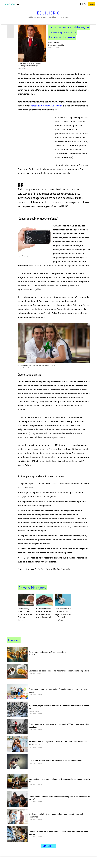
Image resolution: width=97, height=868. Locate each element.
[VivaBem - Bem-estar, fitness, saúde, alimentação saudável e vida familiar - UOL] (11, 4)
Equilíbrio (49, 13)
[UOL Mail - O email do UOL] (82, 4)
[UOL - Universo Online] (18, 5)
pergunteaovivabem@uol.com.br (46, 106)
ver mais (48, 846)
